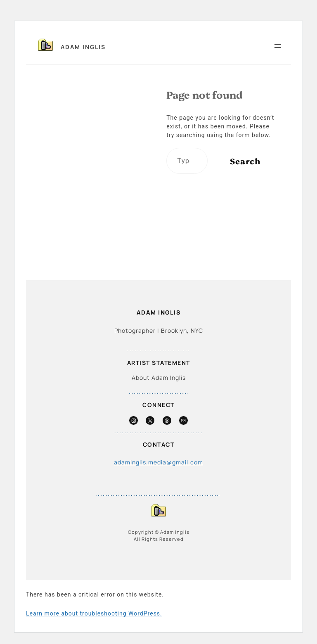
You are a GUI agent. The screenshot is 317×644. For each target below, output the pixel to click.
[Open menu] (278, 46)
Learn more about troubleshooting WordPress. (94, 613)
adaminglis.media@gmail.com (158, 462)
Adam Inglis (83, 47)
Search (245, 161)
